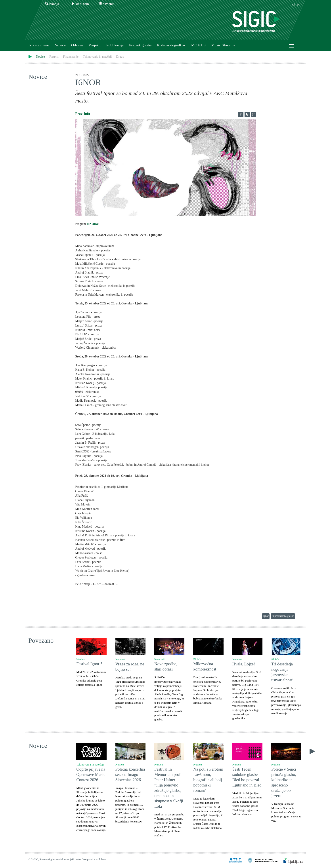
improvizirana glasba (283, 616)
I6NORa (92, 224)
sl (294, 4)
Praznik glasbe (140, 45)
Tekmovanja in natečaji (97, 57)
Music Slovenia (223, 45)
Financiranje (71, 57)
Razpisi (54, 57)
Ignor (266, 616)
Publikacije (115, 45)
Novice (60, 45)
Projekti (95, 45)
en (299, 4)
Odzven (77, 45)
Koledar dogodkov (171, 45)
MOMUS (198, 45)
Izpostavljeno (39, 45)
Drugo (120, 57)
